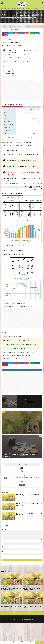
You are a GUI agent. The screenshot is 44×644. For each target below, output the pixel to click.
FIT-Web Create (20, 619)
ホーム (2, 9)
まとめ (5, 78)
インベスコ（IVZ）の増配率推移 (10, 76)
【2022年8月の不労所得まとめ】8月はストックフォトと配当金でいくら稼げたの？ (11, 607)
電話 (31, 642)
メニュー (22, 642)
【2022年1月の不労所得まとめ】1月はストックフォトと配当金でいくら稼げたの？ (29, 505)
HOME (3, 24)
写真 (15, 9)
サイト (3, 552)
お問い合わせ (28, 9)
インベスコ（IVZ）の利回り (9, 71)
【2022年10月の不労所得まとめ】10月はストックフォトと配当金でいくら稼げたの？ (11, 589)
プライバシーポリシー (36, 9)
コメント (4, 529)
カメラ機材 (19, 9)
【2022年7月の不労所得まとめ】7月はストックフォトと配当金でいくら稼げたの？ (32, 607)
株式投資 (26, 17)
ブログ (23, 9)
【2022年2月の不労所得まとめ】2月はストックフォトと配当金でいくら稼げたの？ (29, 495)
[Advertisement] (22, 91)
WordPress (31, 619)
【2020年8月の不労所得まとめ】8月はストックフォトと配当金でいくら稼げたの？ (29, 514)
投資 (5, 9)
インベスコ (22, 17)
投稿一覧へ (22, 485)
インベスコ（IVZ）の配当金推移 (10, 74)
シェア (13, 642)
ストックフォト (10, 9)
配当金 (29, 17)
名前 (3, 541)
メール (4, 546)
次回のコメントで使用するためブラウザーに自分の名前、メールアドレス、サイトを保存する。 (20, 557)
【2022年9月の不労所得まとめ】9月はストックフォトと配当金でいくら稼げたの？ (32, 589)
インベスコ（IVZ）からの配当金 (10, 69)
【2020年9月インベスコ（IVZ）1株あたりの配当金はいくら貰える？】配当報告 (24, 24)
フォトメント (25, 618)
